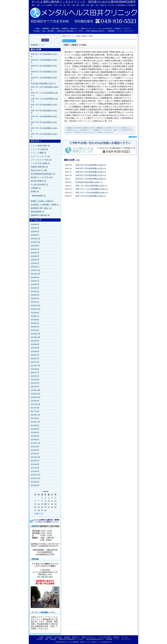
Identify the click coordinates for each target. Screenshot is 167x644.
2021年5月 (35, 376)
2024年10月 (36, 274)
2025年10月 (36, 242)
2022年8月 (35, 344)
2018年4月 (35, 401)
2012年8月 (35, 450)
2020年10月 (36, 390)
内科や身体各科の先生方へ (96, 31)
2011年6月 (35, 464)
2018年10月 (36, 397)
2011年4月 (35, 471)
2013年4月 (35, 436)
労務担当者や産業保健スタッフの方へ (70, 31)
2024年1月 (35, 302)
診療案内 (65, 28)
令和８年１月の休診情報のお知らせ (91, 179)
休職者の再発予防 (38, 167)
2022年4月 (35, 352)
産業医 (33, 192)
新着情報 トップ (37, 45)
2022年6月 (35, 348)
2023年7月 (35, 316)
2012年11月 (36, 443)
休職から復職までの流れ (85, 36)
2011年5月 (35, 468)
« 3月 (36, 514)
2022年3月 (35, 355)
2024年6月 (35, 284)
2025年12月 (36, 239)
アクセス (127, 28)
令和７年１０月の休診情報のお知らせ (92, 193)
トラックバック (93, 132)
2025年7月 (35, 249)
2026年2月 (35, 232)
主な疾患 (36, 31)
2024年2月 (35, 299)
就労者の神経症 (37, 181)
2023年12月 (36, 306)
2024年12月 (36, 270)
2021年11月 (36, 366)
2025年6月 (35, 253)
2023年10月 (36, 309)
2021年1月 (35, 387)
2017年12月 (36, 404)
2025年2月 (35, 263)
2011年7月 (35, 461)
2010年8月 (35, 485)
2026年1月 (35, 235)
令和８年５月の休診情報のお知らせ (91, 165)
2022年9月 (35, 341)
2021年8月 (35, 369)
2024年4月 (35, 292)
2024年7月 (35, 281)
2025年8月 (35, 246)
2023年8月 (35, 313)
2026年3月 (35, 228)
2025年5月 (35, 256)
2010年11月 (36, 475)
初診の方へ (75, 28)
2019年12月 (36, 394)
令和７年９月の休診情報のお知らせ (91, 196)
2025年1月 (35, 267)
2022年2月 (35, 359)
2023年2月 (35, 330)
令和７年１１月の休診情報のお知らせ (92, 189)
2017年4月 (35, 411)
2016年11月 (36, 415)
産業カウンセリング (88, 28)
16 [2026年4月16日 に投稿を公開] (45, 504)
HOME (37, 28)
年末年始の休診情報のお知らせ (89, 182)
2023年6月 (35, 320)
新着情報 (45, 28)
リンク (119, 31)
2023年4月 (35, 323)
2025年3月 (35, 260)
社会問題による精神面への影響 (43, 205)
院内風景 (51, 31)
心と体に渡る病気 (38, 185)
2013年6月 (35, 429)
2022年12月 (36, 334)
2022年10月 (36, 337)
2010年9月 (35, 482)
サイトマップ (129, 31)
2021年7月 (35, 373)
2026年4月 (35, 225)
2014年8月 (35, 426)
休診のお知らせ (37, 170)
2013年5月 (35, 433)
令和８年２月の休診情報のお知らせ (91, 175)
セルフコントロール (39, 156)
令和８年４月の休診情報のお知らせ (91, 168)
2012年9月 (35, 447)
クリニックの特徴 (38, 149)
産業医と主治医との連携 (41, 201)
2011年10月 (36, 457)
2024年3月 (35, 295)
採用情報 (111, 31)
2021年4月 (35, 380)
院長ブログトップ (68, 36)
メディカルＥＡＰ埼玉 (40, 160)
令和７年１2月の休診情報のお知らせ (91, 186)
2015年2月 (35, 418)
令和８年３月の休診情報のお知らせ (91, 172)
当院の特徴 (55, 28)
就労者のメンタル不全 (104, 128)
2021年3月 (35, 383)
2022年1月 (35, 362)
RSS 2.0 (85, 130)
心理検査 (34, 188)
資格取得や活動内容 (39, 215)
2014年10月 (36, 422)
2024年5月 (35, 288)
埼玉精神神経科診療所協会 (42, 174)
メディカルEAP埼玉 (105, 28)
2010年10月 (36, 478)
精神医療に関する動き (40, 208)
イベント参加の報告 (39, 146)
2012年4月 (35, 454)
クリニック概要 (37, 153)
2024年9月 (35, 277)
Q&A (44, 31)
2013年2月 (35, 440)
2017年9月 (35, 408)
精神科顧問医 (37, 196)
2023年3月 (35, 327)
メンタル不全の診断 (39, 163)
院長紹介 (118, 28)
